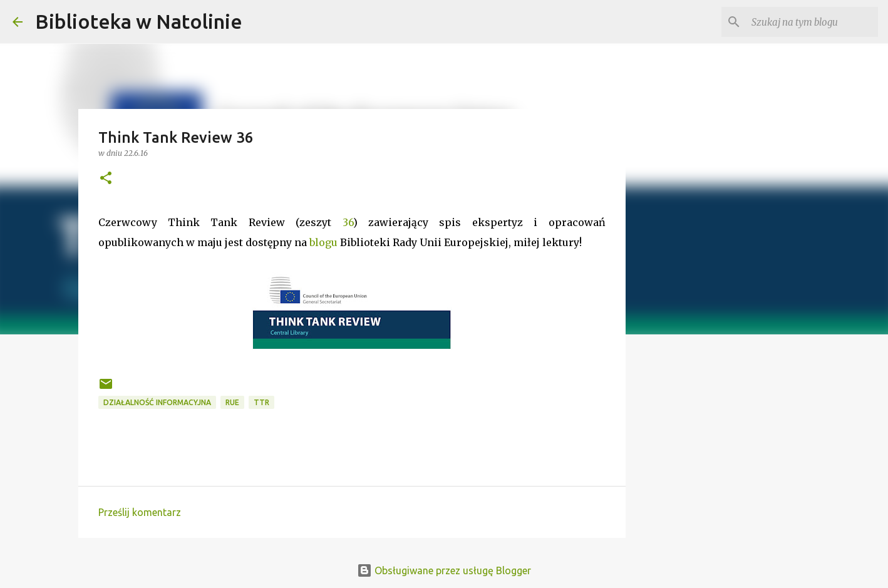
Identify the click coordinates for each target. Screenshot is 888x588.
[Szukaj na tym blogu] (812, 22)
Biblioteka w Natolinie (139, 21)
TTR (261, 402)
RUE (232, 402)
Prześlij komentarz (140, 512)
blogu (323, 242)
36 (348, 222)
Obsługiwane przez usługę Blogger (444, 570)
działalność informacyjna (157, 402)
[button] (106, 179)
